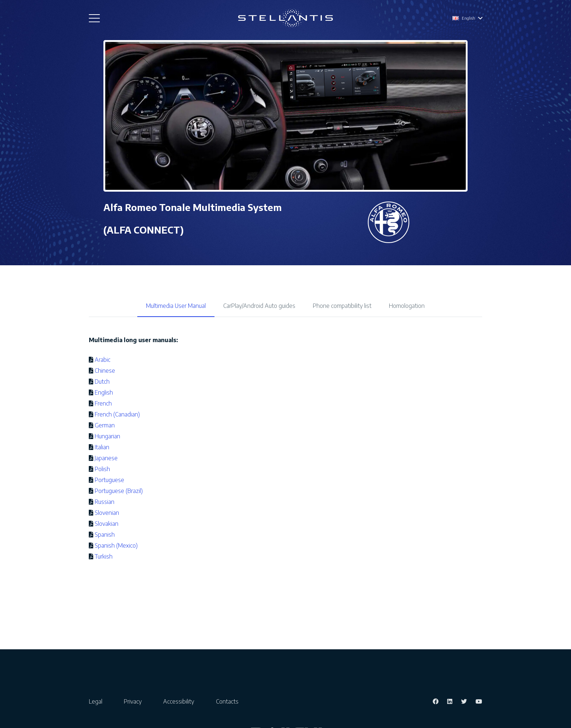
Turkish (104, 556)
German (105, 425)
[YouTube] (479, 701)
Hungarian (107, 436)
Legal (96, 701)
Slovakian (107, 524)
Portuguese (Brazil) (119, 491)
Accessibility (179, 701)
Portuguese (109, 480)
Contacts (227, 701)
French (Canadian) (117, 414)
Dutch (102, 381)
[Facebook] (436, 701)
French (103, 403)
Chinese (105, 371)
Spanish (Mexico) (116, 545)
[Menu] (94, 18)
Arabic (103, 360)
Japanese (106, 458)
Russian (105, 502)
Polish (102, 469)
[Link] (285, 18)
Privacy (133, 701)
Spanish (105, 535)
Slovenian (107, 513)
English (104, 392)
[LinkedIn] (450, 701)
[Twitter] (464, 701)
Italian (102, 447)
